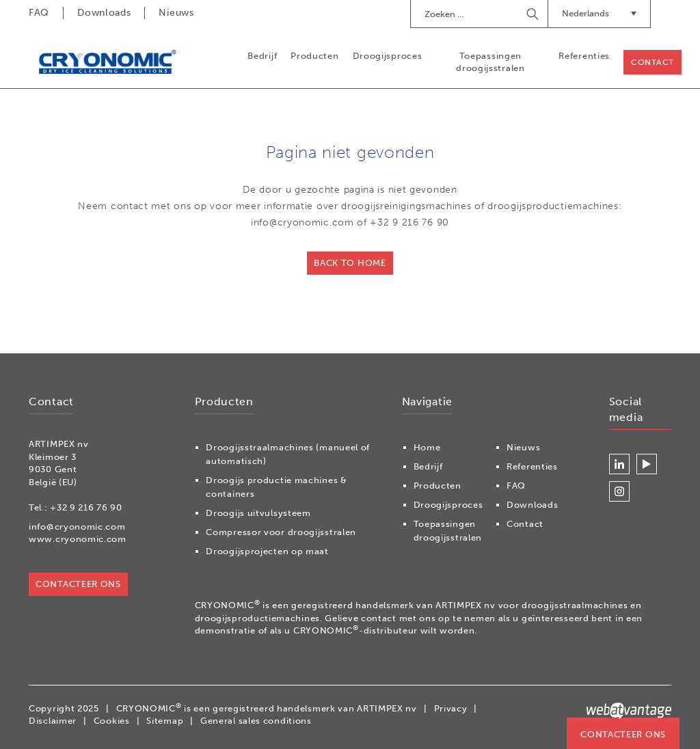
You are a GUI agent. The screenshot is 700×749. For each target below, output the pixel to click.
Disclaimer (53, 721)
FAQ (39, 13)
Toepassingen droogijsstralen (490, 62)
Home (427, 447)
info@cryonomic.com (77, 527)
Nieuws (176, 13)
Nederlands (599, 13)
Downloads (104, 13)
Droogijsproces (388, 56)
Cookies (112, 721)
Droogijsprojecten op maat (267, 551)
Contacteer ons (623, 734)
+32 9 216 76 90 (86, 507)
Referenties (584, 56)
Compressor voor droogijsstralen (281, 532)
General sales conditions (256, 721)
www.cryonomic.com (78, 539)
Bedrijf (262, 56)
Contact (652, 62)
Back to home (350, 263)
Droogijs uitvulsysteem (258, 513)
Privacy (451, 708)
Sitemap (165, 721)
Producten (314, 56)
